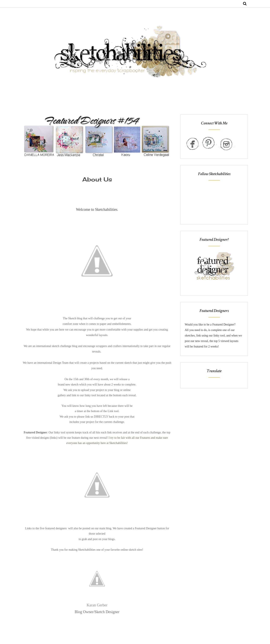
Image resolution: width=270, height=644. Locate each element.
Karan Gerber (97, 605)
